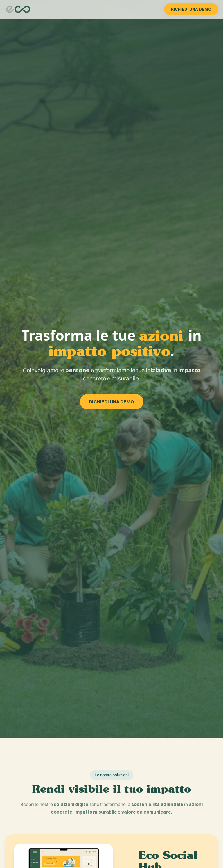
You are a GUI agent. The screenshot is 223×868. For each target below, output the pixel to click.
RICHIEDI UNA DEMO (191, 9)
